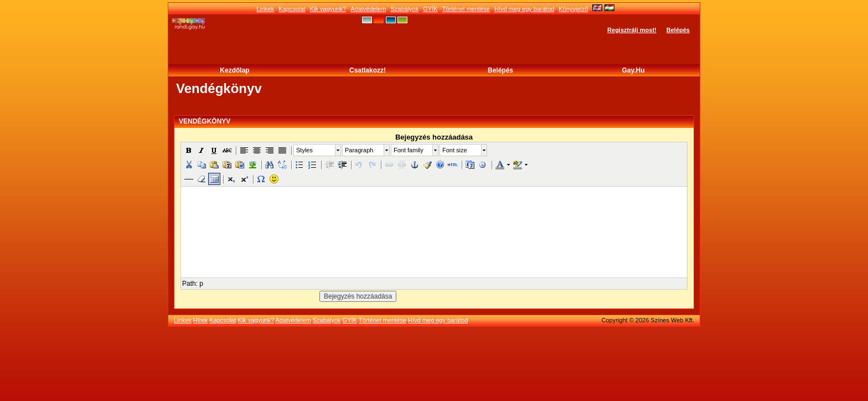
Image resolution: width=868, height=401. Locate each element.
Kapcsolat (292, 9)
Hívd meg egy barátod (524, 9)
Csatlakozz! (368, 70)
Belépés (678, 30)
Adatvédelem (368, 9)
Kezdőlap (234, 70)
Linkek (265, 9)
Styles (304, 150)
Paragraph (359, 150)
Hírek (200, 320)
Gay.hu (633, 70)
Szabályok (404, 9)
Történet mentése (466, 9)
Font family (409, 150)
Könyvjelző (573, 9)
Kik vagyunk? (328, 9)
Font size (455, 150)
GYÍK (430, 9)
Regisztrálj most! (632, 30)
